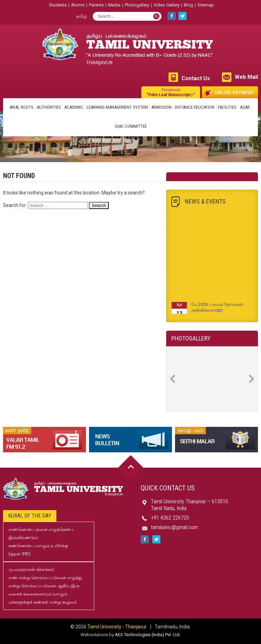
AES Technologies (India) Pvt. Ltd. (148, 635)
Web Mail (246, 77)
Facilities (227, 107)
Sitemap (206, 5)
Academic (74, 107)
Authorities (49, 107)
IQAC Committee (131, 126)
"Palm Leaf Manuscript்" (171, 92)
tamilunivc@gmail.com (174, 527)
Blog (188, 5)
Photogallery (137, 5)
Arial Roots (21, 107)
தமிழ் (81, 16)
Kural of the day (30, 516)
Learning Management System (117, 107)
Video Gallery (167, 5)
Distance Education (195, 107)
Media (114, 5)
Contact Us (196, 78)
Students (58, 5)
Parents (96, 5)
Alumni (78, 5)
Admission (161, 107)
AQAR (245, 107)
